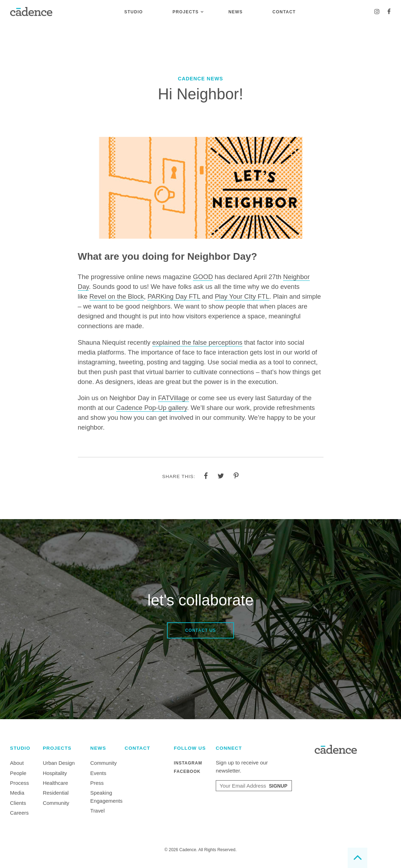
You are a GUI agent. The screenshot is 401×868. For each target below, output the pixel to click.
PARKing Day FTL (174, 296)
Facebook (187, 771)
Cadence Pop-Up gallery (152, 408)
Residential (56, 793)
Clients (18, 803)
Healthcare (55, 783)
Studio (133, 12)
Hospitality (55, 773)
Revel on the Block (117, 296)
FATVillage (174, 398)
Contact (284, 12)
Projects (186, 12)
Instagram (188, 763)
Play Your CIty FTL (242, 296)
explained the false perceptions (197, 342)
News (236, 12)
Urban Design (59, 763)
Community (56, 803)
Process (20, 783)
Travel (97, 811)
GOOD (203, 277)
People (18, 773)
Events (98, 773)
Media (17, 793)
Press (97, 783)
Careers (19, 813)
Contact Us (201, 630)
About (17, 763)
